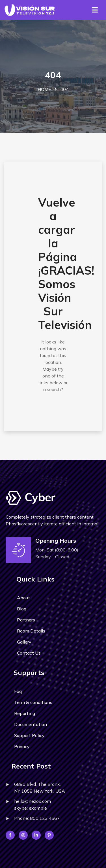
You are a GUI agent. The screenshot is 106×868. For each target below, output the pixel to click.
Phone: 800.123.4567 (37, 818)
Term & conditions (33, 702)
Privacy (22, 746)
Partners (26, 620)
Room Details (31, 631)
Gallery (24, 642)
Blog (22, 609)
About (23, 598)
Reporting (25, 713)
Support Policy (29, 735)
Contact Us (29, 653)
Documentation (31, 724)
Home (44, 89)
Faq (18, 691)
